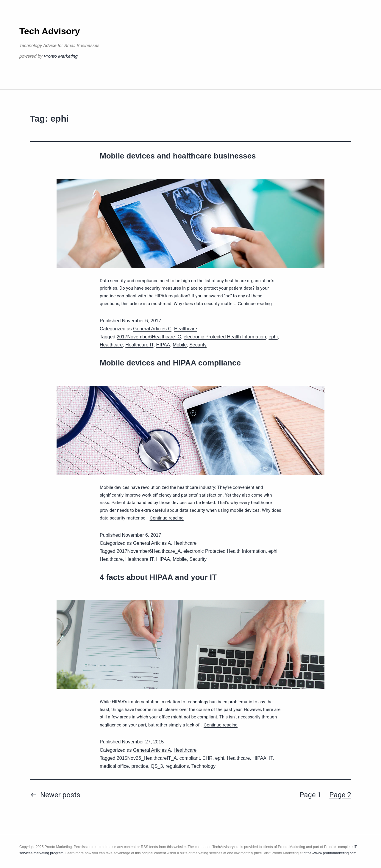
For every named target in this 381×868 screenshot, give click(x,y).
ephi (273, 337)
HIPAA (163, 345)
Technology (203, 766)
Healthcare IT (139, 345)
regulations (177, 766)
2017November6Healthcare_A (149, 551)
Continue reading (255, 303)
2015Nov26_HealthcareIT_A (147, 758)
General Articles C (152, 329)
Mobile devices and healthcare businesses (178, 156)
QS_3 (157, 766)
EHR (207, 758)
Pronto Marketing (61, 56)
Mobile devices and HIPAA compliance (170, 363)
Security (198, 345)
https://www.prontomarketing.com (330, 853)
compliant (190, 758)
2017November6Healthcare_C (149, 337)
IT (271, 758)
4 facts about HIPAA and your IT (158, 577)
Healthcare (186, 329)
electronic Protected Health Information (225, 337)
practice (140, 766)
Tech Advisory (50, 31)
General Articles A (152, 543)
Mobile (180, 345)
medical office (114, 766)
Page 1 (310, 795)
